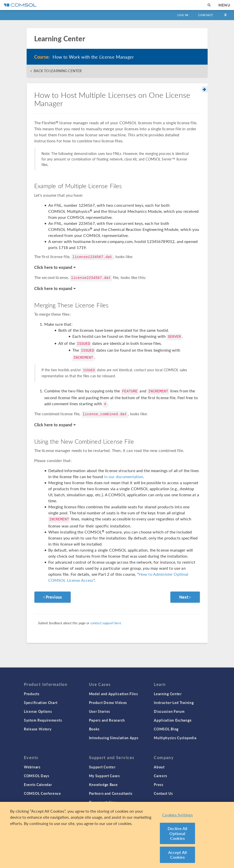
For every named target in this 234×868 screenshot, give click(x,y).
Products (32, 694)
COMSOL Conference (42, 793)
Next (185, 597)
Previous (53, 597)
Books (94, 729)
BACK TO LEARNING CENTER (58, 71)
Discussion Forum (169, 711)
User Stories (100, 711)
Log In (183, 15)
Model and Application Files (113, 694)
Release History (38, 729)
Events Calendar (38, 784)
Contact (206, 15)
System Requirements (43, 720)
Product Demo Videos (108, 702)
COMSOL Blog (166, 729)
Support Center (102, 767)
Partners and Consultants (111, 793)
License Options (38, 711)
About (159, 767)
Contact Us (163, 793)
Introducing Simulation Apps (114, 738)
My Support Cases (104, 776)
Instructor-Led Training (174, 702)
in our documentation (124, 477)
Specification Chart (41, 702)
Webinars (32, 767)
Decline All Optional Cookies (178, 833)
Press (159, 784)
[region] (117, 835)
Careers (160, 776)
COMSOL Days (37, 776)
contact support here (106, 623)
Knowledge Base (103, 784)
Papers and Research (107, 720)
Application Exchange (173, 720)
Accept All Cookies (178, 855)
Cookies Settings (177, 815)
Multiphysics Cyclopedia (175, 738)
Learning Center (168, 694)
